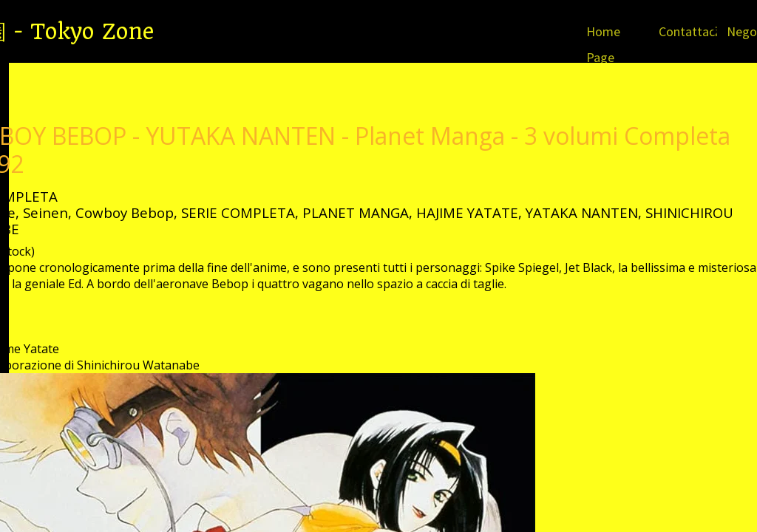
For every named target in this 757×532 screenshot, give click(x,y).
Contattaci (688, 31)
